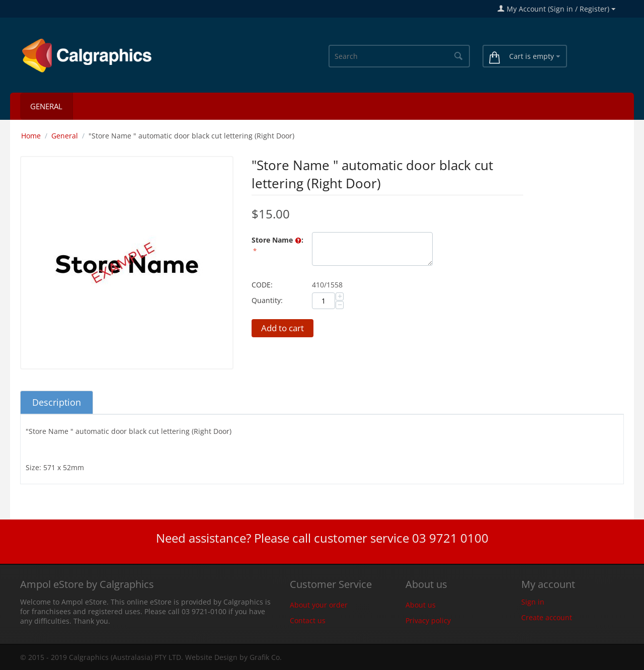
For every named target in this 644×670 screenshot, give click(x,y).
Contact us (308, 620)
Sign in (533, 602)
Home (31, 136)
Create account (547, 617)
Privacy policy (428, 620)
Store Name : (277, 240)
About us (421, 605)
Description (57, 402)
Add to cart (283, 328)
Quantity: (267, 300)
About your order (319, 605)
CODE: (262, 285)
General (46, 106)
